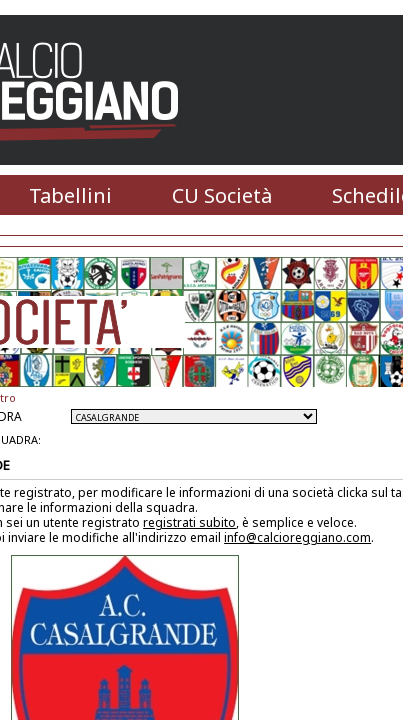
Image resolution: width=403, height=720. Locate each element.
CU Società (222, 195)
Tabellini (70, 195)
